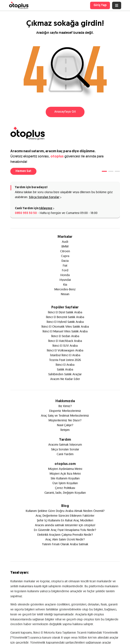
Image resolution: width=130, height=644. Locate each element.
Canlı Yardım (65, 454)
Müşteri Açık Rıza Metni (65, 474)
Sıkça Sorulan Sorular (45, 197)
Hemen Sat (23, 171)
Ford (65, 270)
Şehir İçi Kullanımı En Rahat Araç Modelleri (65, 520)
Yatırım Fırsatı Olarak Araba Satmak (65, 544)
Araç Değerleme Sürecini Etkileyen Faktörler (65, 516)
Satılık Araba (65, 369)
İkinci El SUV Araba (65, 346)
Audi (65, 242)
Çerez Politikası (65, 488)
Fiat (65, 265)
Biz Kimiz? (65, 406)
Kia (65, 285)
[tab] (104, 171)
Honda (65, 275)
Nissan (65, 294)
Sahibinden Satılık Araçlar (65, 374)
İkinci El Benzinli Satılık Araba (65, 317)
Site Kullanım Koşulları (65, 478)
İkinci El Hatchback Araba (65, 341)
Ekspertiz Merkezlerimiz (65, 411)
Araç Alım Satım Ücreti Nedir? (65, 539)
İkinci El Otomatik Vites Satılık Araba (65, 327)
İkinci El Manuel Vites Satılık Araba (65, 331)
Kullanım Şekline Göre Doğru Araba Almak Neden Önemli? (65, 511)
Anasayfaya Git (65, 112)
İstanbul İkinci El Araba (65, 355)
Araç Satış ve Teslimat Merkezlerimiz (65, 416)
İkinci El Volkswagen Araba (65, 350)
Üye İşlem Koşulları (65, 483)
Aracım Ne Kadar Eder (65, 379)
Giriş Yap (100, 5)
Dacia (65, 261)
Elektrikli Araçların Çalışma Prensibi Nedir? (65, 535)
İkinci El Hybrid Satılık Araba (65, 322)
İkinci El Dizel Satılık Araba (65, 312)
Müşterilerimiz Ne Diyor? (65, 420)
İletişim (65, 430)
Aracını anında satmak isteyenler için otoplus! (65, 525)
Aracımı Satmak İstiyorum (65, 445)
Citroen (65, 251)
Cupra (65, 256)
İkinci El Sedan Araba (65, 336)
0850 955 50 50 (26, 213)
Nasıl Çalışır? (65, 425)
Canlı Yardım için (35, 209)
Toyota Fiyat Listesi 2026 (65, 360)
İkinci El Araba (65, 365)
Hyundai (65, 280)
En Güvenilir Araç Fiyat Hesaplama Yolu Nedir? (65, 530)
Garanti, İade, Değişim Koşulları (65, 493)
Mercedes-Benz (65, 289)
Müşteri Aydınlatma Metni (65, 469)
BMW (65, 246)
